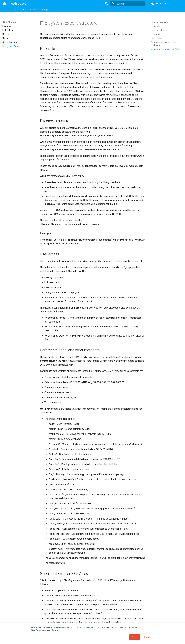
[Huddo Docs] (4, 4)
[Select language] (106, 4)
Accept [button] (135, 637)
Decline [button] (147, 637)
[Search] (127, 4)
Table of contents (160, 22)
